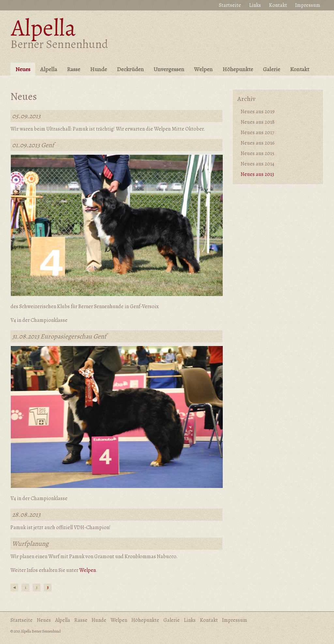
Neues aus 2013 (257, 174)
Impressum (308, 5)
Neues (23, 69)
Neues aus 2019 (258, 112)
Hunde (99, 69)
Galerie (272, 69)
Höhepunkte (238, 69)
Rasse (74, 69)
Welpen (203, 69)
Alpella (49, 69)
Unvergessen (169, 69)
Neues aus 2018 (258, 122)
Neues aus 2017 (258, 133)
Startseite (230, 5)
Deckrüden (130, 69)
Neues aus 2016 (258, 143)
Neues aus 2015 (258, 153)
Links (255, 5)
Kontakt (278, 5)
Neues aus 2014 (258, 164)
